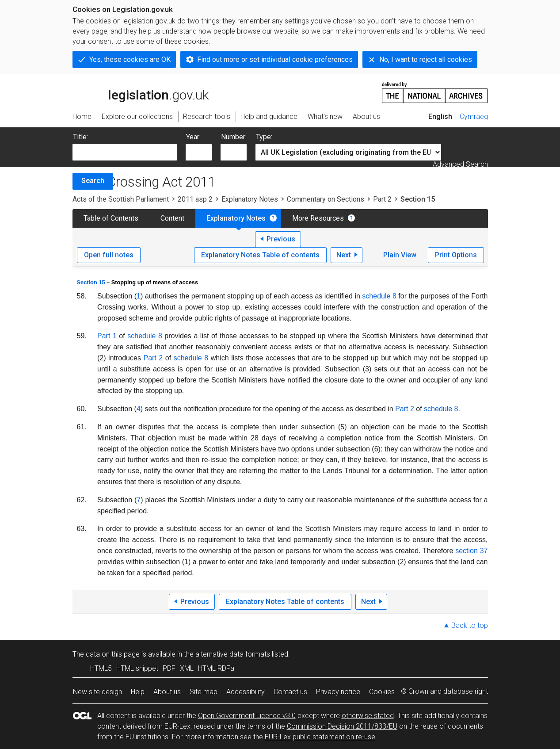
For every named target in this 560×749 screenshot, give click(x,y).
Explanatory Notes (250, 199)
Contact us (290, 692)
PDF (169, 668)
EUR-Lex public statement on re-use (320, 737)
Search (93, 181)
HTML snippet (137, 668)
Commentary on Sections (326, 199)
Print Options (456, 255)
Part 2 (382, 199)
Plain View (400, 255)
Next (344, 255)
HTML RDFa (216, 668)
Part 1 (107, 336)
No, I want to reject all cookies (426, 59)
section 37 (471, 551)
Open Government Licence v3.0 (247, 716)
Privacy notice (338, 692)
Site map (204, 692)
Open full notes (109, 255)
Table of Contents (111, 218)
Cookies (382, 692)
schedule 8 (379, 296)
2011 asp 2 (195, 199)
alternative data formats (233, 654)
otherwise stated (368, 716)
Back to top (470, 625)
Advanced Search (460, 164)
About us (167, 692)
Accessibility (246, 692)
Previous (281, 239)
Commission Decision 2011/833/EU (342, 726)
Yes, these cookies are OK (130, 59)
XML (187, 668)
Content (172, 218)
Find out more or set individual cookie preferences (275, 59)
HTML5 (101, 668)
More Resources (318, 218)
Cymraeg (474, 117)
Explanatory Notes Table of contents (260, 255)
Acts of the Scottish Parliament (121, 199)
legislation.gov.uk (141, 92)
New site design (97, 692)
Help (138, 692)
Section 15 (91, 282)
